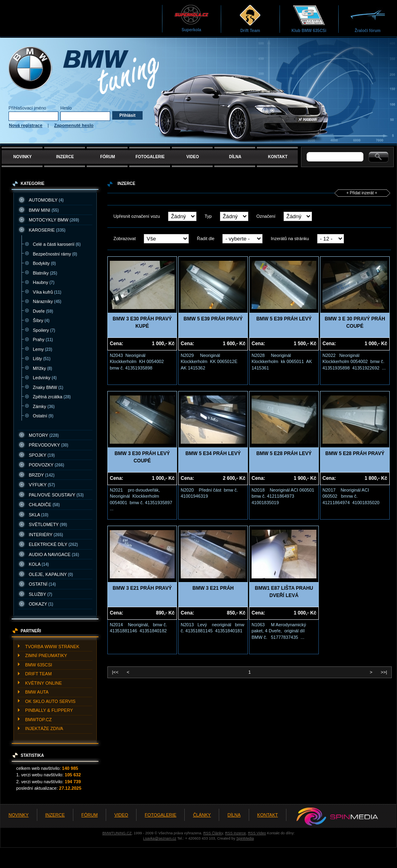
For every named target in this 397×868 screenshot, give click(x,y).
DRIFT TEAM (38, 674)
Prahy (43, 339)
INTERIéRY (46, 535)
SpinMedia (245, 838)
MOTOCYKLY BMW (54, 220)
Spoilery (44, 330)
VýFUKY (42, 485)
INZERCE (65, 157)
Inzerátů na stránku (290, 238)
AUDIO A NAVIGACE (54, 554)
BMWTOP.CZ (38, 720)
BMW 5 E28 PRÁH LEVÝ (284, 453)
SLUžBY (41, 594)
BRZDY (42, 475)
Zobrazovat (125, 238)
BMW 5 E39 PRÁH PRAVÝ (213, 319)
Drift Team (250, 18)
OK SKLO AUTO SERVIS (50, 701)
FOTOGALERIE (150, 157)
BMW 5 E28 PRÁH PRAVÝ (355, 453)
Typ (208, 216)
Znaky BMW (48, 387)
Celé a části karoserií (57, 244)
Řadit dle (206, 238)
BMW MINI (44, 210)
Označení (266, 216)
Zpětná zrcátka (52, 397)
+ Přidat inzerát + (362, 193)
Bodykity (44, 263)
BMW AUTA (37, 692)
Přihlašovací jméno (27, 108)
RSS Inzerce (235, 833)
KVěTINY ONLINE (44, 683)
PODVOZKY (46, 465)
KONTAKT (277, 157)
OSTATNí (42, 584)
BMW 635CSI (39, 665)
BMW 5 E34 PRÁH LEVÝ (213, 453)
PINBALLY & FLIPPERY (49, 710)
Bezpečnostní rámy (55, 254)
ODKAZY (41, 604)
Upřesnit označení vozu (137, 216)
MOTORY (44, 435)
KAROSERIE (47, 230)
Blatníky (45, 273)
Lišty (42, 359)
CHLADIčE (44, 505)
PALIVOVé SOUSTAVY (56, 495)
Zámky (44, 406)
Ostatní (43, 416)
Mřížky (43, 368)
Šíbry (41, 320)
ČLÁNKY (202, 815)
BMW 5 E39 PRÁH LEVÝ (284, 319)
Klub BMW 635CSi (309, 18)
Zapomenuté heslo (74, 125)
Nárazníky (47, 301)
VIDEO (193, 157)
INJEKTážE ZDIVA (44, 728)
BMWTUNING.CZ (117, 833)
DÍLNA (235, 157)
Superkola (191, 18)
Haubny (44, 282)
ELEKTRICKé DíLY (53, 544)
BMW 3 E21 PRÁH (213, 588)
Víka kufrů (47, 292)
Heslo (66, 108)
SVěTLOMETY (48, 524)
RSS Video (257, 833)
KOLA (39, 564)
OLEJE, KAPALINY (51, 574)
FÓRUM (108, 157)
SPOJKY (42, 455)
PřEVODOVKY (49, 445)
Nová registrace (26, 125)
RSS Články (213, 833)
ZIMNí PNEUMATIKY (46, 655)
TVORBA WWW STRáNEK (52, 647)
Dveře (43, 311)
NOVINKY (23, 157)
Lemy (43, 349)
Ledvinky (45, 378)
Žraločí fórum (368, 18)
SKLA (38, 515)
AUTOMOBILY (46, 200)
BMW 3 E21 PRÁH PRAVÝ (142, 588)
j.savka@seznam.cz (160, 838)
